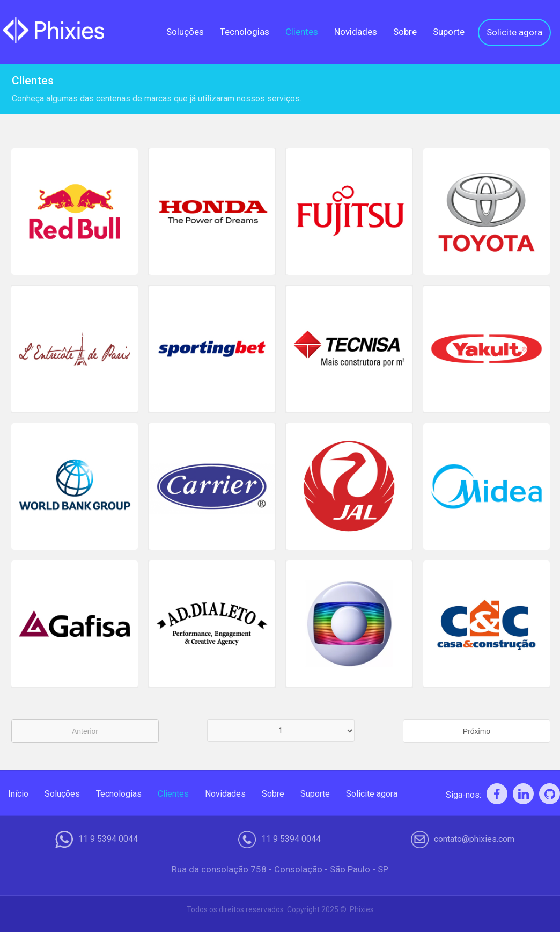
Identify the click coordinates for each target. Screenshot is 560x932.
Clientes (302, 32)
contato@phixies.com (474, 839)
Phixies (362, 909)
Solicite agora (514, 32)
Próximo (477, 731)
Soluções (185, 32)
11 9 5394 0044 (108, 839)
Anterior (85, 731)
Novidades (356, 32)
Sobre (405, 32)
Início (18, 794)
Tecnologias (245, 32)
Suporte (449, 32)
